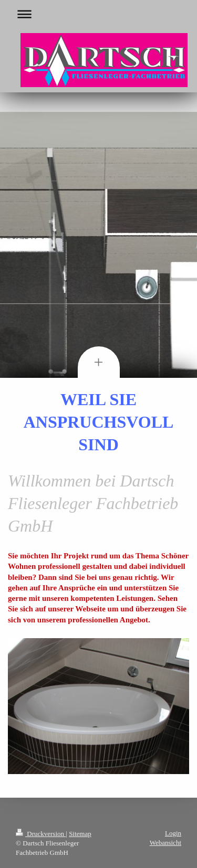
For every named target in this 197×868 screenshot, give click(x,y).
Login (173, 833)
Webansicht (165, 843)
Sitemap (80, 834)
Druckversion (41, 834)
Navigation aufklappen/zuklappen (98, 14)
